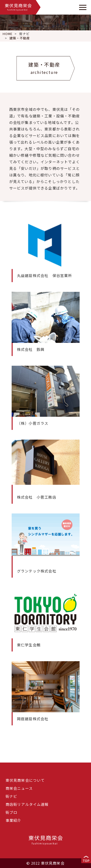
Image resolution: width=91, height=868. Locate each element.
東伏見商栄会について (25, 780)
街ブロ (12, 812)
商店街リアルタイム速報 (27, 804)
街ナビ (24, 34)
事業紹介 (13, 820)
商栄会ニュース (19, 788)
